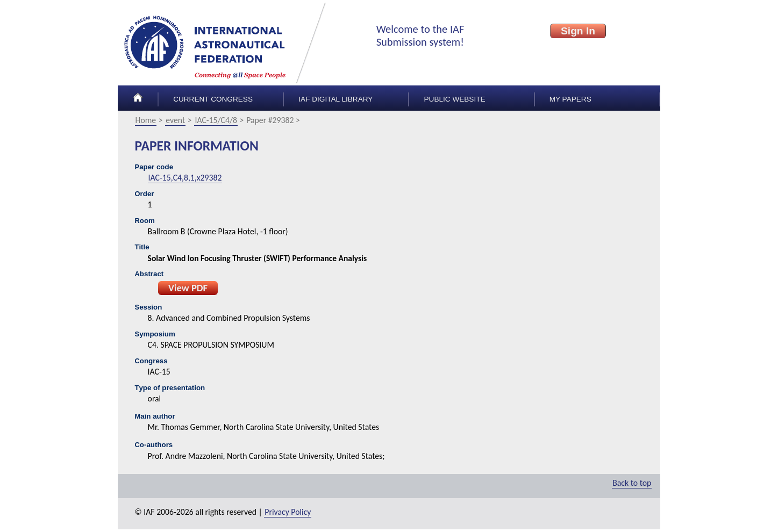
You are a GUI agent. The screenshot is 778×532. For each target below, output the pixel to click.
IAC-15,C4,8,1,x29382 (185, 178)
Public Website (455, 99)
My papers (570, 99)
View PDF (188, 288)
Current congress (213, 99)
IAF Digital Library (336, 99)
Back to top (632, 483)
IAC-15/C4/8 (216, 120)
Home (146, 120)
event (175, 120)
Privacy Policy (288, 512)
